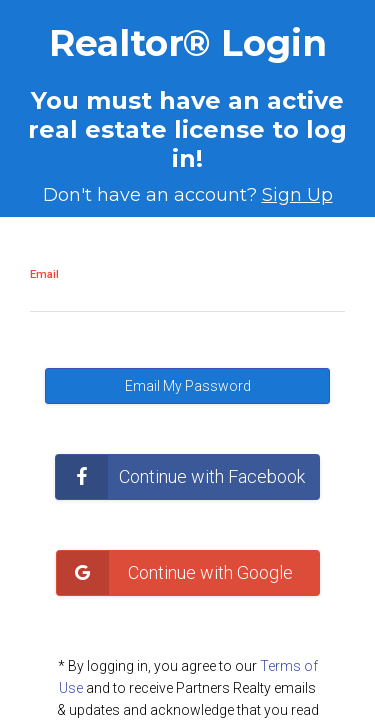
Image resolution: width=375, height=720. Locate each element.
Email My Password (188, 386)
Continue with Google (181, 573)
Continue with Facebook (180, 477)
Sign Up (297, 195)
